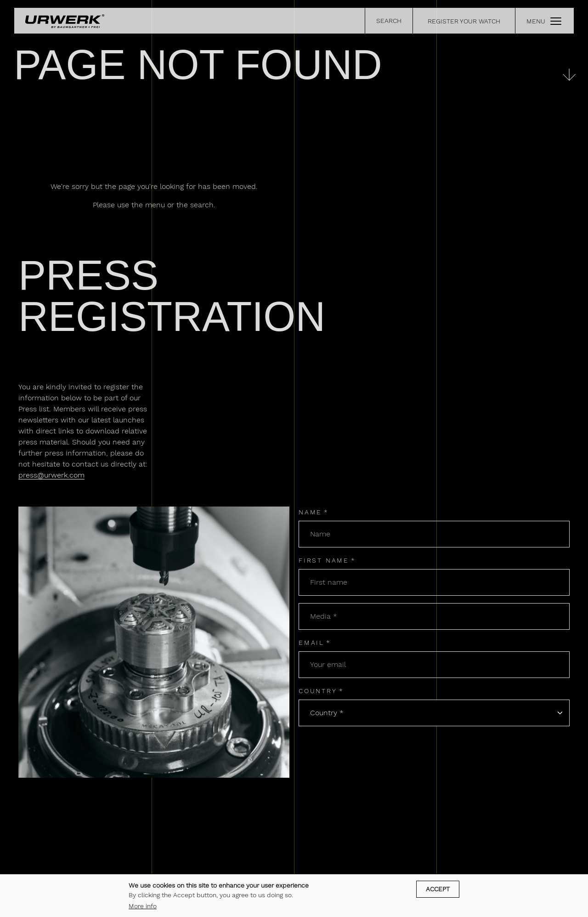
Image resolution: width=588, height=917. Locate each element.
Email (311, 643)
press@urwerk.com (51, 475)
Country (318, 691)
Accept (438, 889)
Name (310, 512)
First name (324, 560)
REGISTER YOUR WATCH (464, 21)
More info (143, 906)
